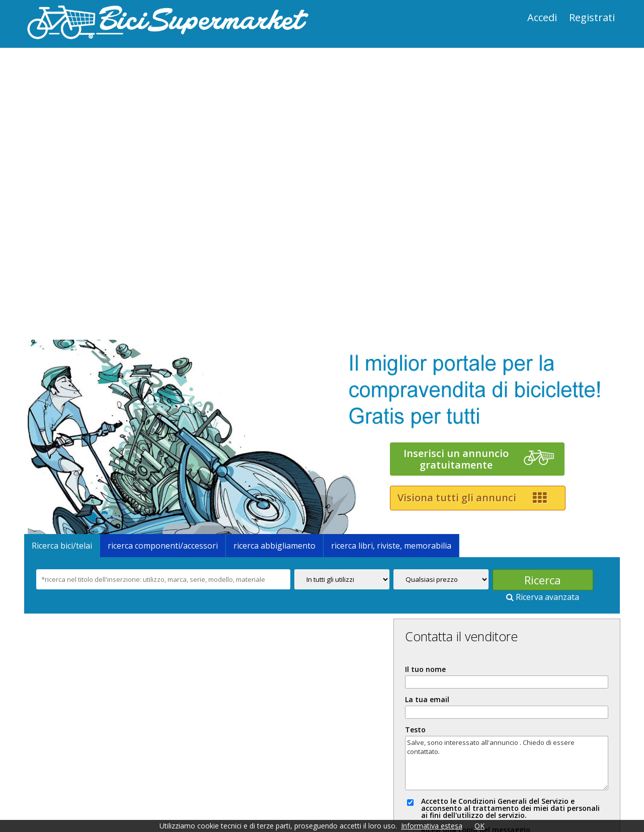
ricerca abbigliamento (278, 398)
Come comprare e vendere (302, 787)
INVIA (532, 714)
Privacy (98, 795)
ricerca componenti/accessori (166, 398)
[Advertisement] (174, 116)
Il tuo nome (475, 518)
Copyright (139, 795)
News (233, 787)
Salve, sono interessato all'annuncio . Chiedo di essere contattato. (532, 612)
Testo (465, 579)
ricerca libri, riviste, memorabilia (395, 398)
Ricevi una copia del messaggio (521, 686)
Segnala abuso (531, 753)
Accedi (539, 17)
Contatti (487, 787)
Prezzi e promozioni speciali (80, 787)
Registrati (588, 17)
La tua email (477, 549)
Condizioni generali (178, 787)
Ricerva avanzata (546, 449)
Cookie (180, 795)
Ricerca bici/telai (65, 398)
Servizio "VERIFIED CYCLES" (412, 787)
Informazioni (52, 795)
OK (479, 826)
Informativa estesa (432, 826)
